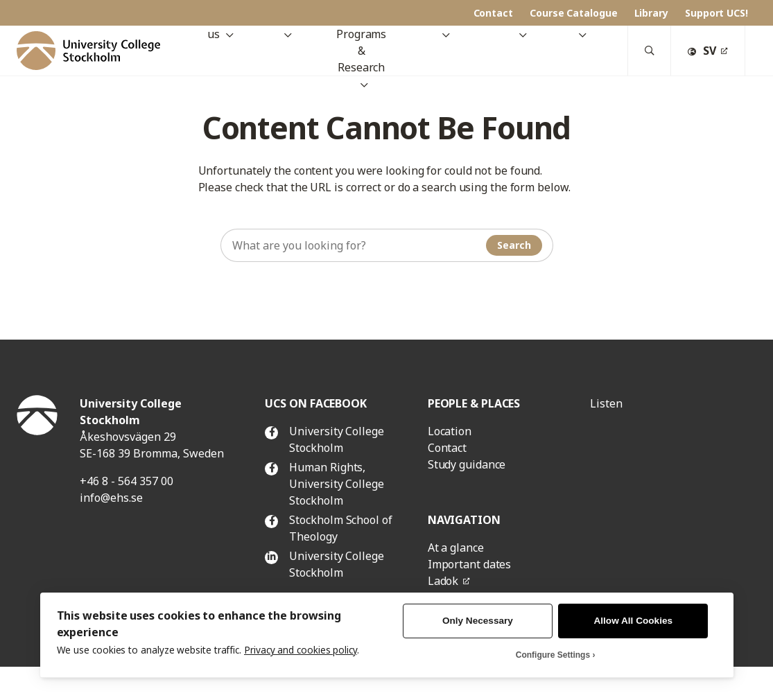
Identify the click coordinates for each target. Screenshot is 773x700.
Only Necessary (478, 621)
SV (702, 51)
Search (514, 245)
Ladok (443, 581)
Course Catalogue (574, 13)
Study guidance (467, 464)
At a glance (456, 548)
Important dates (470, 564)
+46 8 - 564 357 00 (127, 481)
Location (450, 431)
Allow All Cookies (634, 621)
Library (651, 13)
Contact (493, 13)
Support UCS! (716, 13)
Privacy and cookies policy (301, 650)
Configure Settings (553, 655)
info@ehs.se (111, 498)
